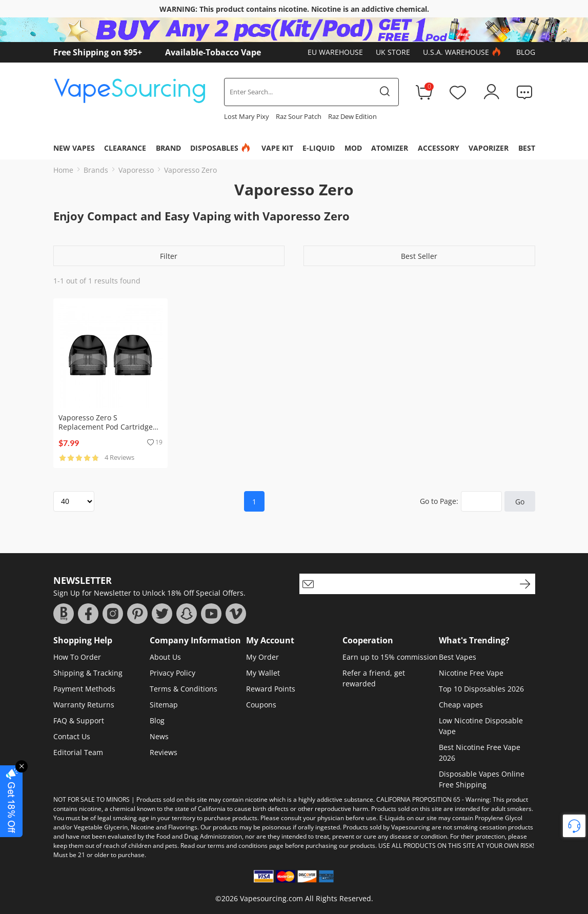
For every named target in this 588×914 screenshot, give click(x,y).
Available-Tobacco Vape (213, 52)
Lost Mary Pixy (247, 116)
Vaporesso (136, 170)
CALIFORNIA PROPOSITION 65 (418, 799)
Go (520, 502)
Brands (96, 170)
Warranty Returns (84, 705)
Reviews (164, 752)
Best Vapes (458, 657)
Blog (526, 52)
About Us (165, 657)
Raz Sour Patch (299, 116)
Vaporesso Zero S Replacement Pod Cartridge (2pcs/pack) (106, 427)
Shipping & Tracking (88, 673)
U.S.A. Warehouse (463, 52)
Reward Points (271, 689)
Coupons (261, 705)
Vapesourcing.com (271, 898)
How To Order (77, 657)
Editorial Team (78, 752)
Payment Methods (84, 689)
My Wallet (263, 673)
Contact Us (72, 736)
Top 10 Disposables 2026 (481, 689)
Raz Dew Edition (352, 116)
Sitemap (164, 705)
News (159, 736)
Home (63, 170)
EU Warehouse (335, 52)
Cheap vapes (461, 705)
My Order (262, 657)
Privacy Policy (173, 673)
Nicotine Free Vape (471, 673)
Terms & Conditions (184, 689)
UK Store (393, 52)
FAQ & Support (79, 720)
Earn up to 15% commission (390, 657)
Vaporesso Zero (190, 170)
